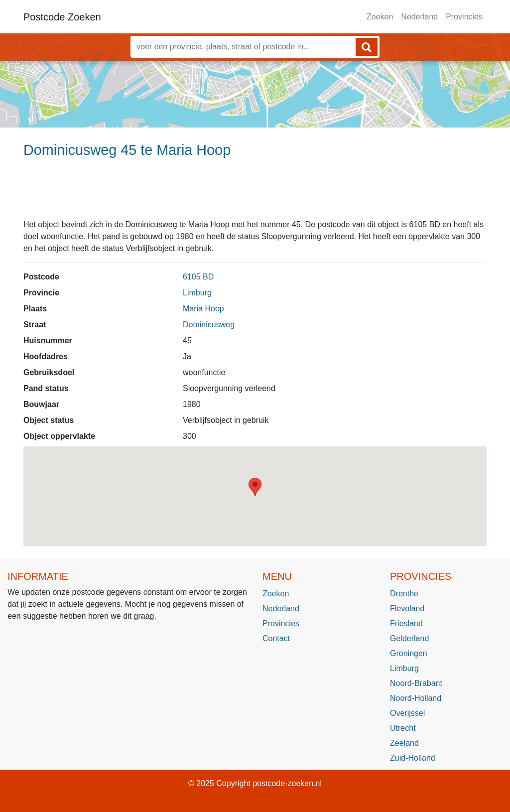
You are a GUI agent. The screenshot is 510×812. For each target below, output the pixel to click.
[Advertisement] (255, 193)
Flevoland (407, 609)
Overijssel (407, 713)
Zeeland (404, 743)
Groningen (409, 653)
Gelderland (409, 638)
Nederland (419, 17)
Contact (276, 638)
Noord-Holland (416, 698)
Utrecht (403, 728)
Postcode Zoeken (62, 17)
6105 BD (198, 277)
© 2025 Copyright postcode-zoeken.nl (255, 783)
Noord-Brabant (416, 683)
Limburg (197, 293)
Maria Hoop (203, 309)
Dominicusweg (209, 325)
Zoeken (380, 17)
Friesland (406, 623)
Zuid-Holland (413, 758)
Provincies (464, 17)
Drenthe (404, 594)
